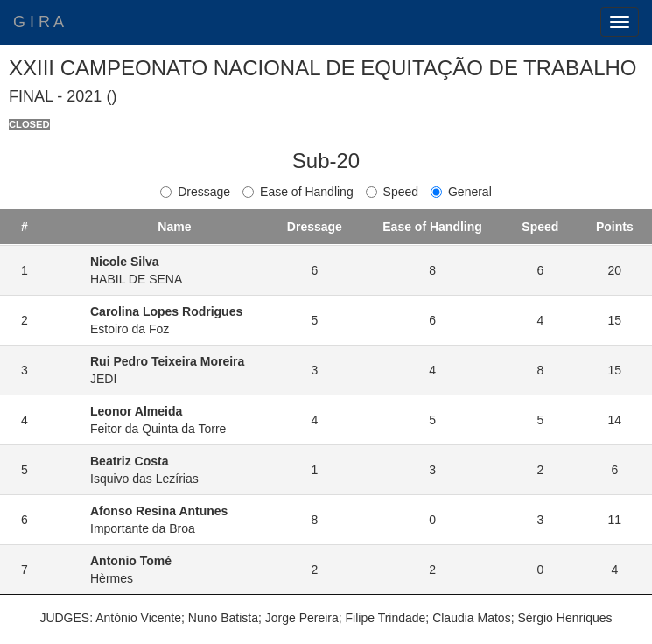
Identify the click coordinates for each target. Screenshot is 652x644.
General (461, 192)
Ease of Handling (298, 192)
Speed (392, 192)
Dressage (195, 192)
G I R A (39, 22)
